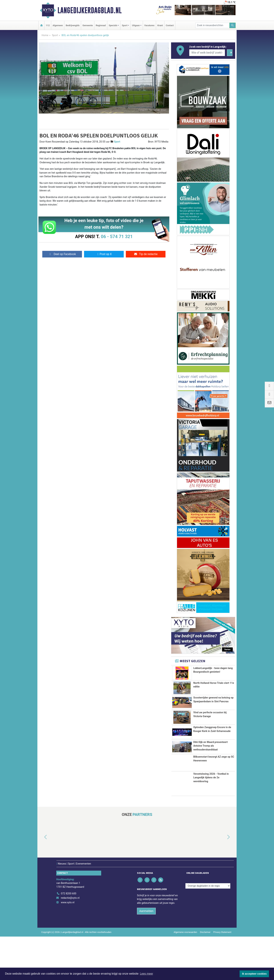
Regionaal (101, 25)
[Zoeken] (233, 25)
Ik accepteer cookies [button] (254, 974)
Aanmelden (146, 911)
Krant (160, 25)
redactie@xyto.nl (70, 898)
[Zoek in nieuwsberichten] (212, 25)
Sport (55, 35)
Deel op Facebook (62, 254)
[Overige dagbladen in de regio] (208, 886)
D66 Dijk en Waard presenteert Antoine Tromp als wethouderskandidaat (210, 746)
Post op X (104, 254)
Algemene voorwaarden (185, 932)
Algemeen (58, 25)
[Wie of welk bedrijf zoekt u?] (207, 53)
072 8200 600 (68, 894)
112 (48, 25)
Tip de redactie (146, 254)
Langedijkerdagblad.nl (90, 10)
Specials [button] (113, 25)
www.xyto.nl (68, 902)
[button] (42, 837)
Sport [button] (125, 25)
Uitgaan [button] (136, 25)
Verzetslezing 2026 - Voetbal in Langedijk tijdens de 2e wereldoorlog (211, 778)
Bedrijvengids (73, 25)
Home (45, 35)
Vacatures (149, 25)
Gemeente (88, 25)
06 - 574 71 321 (117, 237)
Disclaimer (205, 932)
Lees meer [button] (146, 974)
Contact (170, 25)
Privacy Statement (222, 932)
